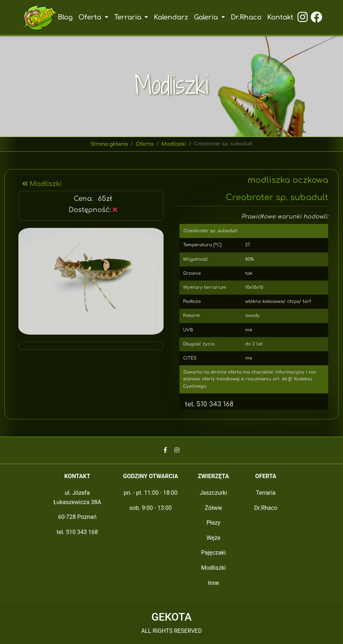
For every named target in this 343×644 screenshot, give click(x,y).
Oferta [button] (90, 17)
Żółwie (213, 508)
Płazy (214, 523)
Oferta (145, 144)
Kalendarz (171, 17)
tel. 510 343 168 (207, 404)
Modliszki (174, 144)
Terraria (266, 493)
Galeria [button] (207, 17)
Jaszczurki (213, 493)
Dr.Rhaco (247, 17)
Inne (214, 583)
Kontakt (281, 17)
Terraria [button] (128, 17)
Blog (64, 17)
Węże (214, 538)
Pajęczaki (213, 553)
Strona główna (110, 144)
